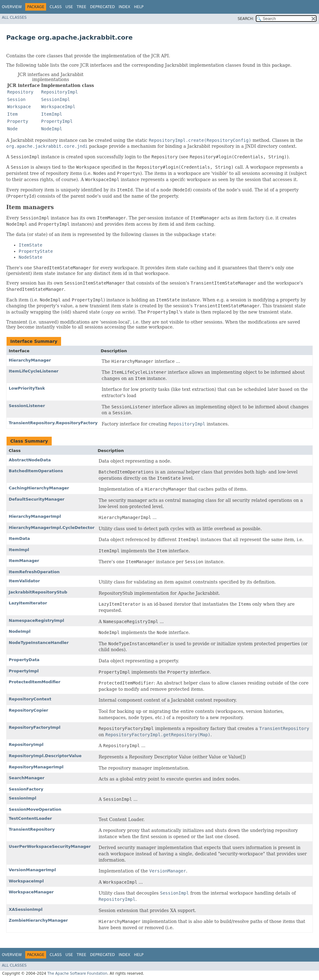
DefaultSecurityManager (37, 499)
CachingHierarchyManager (39, 488)
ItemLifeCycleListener (34, 371)
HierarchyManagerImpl (35, 516)
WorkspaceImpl (26, 881)
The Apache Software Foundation (77, 973)
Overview (12, 7)
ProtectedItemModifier (35, 682)
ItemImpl (19, 550)
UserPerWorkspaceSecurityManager (50, 846)
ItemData (19, 538)
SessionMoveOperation (35, 809)
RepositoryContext (30, 699)
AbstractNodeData (30, 460)
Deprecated (102, 7)
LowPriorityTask (27, 388)
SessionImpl (22, 798)
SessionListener (27, 406)
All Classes (14, 17)
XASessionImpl (26, 909)
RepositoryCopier (29, 710)
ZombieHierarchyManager (38, 920)
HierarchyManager (30, 360)
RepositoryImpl (26, 745)
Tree (81, 7)
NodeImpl (20, 631)
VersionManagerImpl (32, 870)
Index (125, 7)
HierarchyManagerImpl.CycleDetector (52, 528)
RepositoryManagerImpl (36, 767)
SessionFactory (26, 789)
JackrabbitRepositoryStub (38, 592)
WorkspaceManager (31, 892)
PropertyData (24, 660)
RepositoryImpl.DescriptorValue (45, 756)
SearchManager (27, 778)
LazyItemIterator (28, 603)
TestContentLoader (30, 818)
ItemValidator (24, 581)
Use (69, 7)
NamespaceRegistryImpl (36, 620)
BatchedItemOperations (36, 471)
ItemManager (24, 561)
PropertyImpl (24, 671)
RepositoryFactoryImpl (35, 727)
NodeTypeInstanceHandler (39, 643)
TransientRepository (32, 829)
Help (139, 7)
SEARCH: (246, 19)
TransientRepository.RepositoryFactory (53, 423)
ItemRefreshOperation (34, 572)
